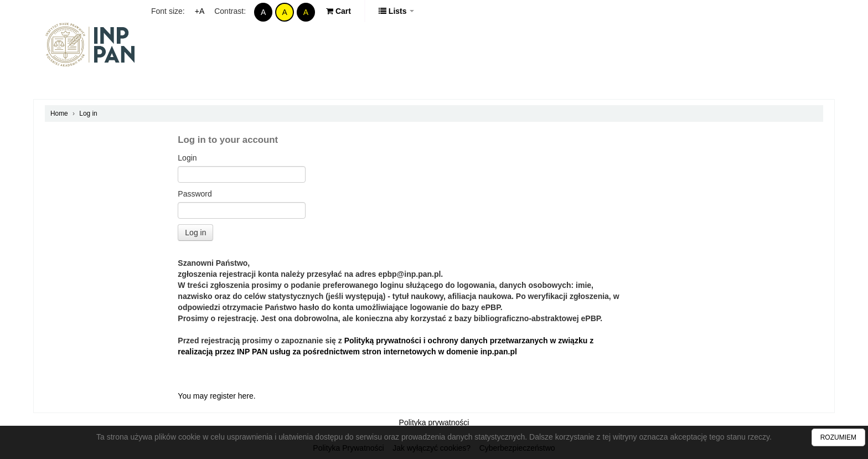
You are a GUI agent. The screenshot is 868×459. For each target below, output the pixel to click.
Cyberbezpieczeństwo (517, 448)
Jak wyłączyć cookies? (432, 448)
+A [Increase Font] (200, 11)
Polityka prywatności (434, 422)
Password (195, 194)
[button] (339, 11)
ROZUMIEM (838, 437)
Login (187, 158)
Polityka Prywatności (348, 448)
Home (59, 114)
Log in (88, 114)
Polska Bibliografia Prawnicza (91, 44)
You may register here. (216, 396)
